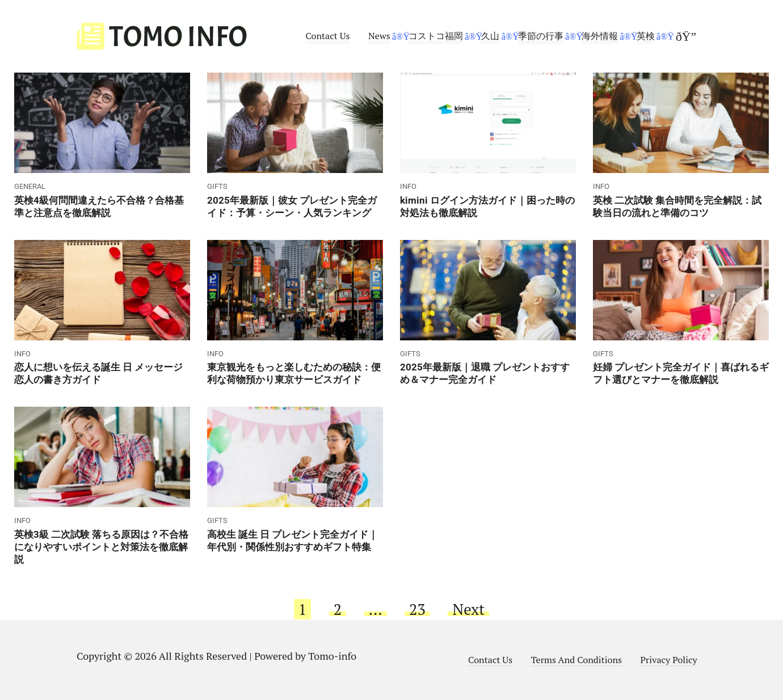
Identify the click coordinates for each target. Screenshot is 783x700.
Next (468, 609)
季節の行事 (541, 36)
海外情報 (600, 36)
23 (417, 609)
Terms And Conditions (576, 660)
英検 (646, 36)
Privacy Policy (668, 660)
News (379, 36)
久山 (490, 36)
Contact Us (327, 36)
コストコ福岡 (436, 36)
